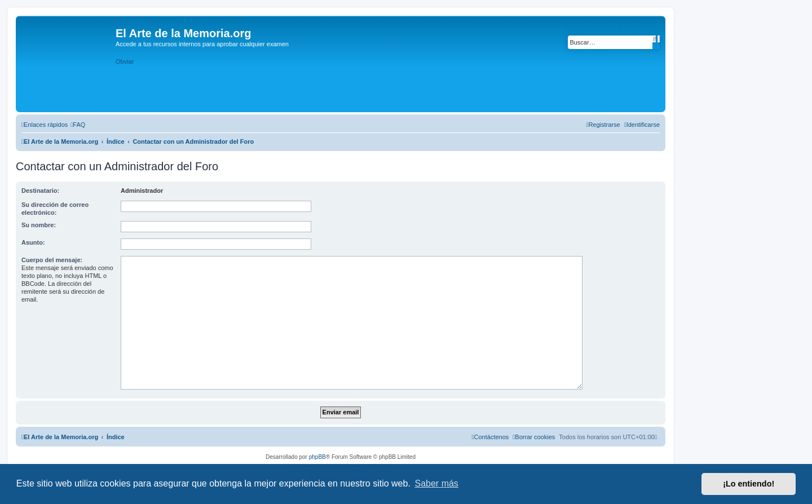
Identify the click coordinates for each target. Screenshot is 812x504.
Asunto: (33, 242)
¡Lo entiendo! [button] (749, 484)
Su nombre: (39, 225)
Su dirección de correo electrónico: (55, 209)
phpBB (317, 457)
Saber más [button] (437, 483)
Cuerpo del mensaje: (52, 260)
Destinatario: (40, 191)
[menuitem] (78, 125)
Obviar (125, 61)
